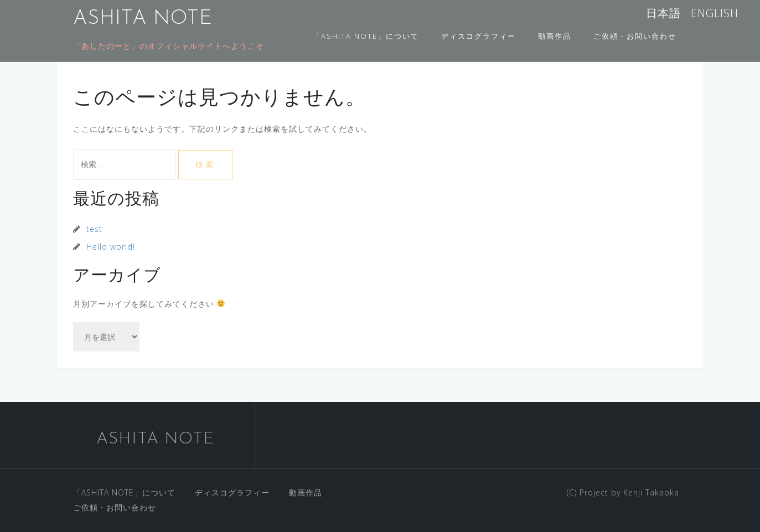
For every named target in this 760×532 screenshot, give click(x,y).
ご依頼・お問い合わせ (635, 36)
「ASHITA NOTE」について (366, 36)
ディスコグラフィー (479, 36)
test (94, 229)
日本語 (665, 13)
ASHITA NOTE (143, 19)
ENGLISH (713, 13)
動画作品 (555, 36)
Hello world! (111, 247)
